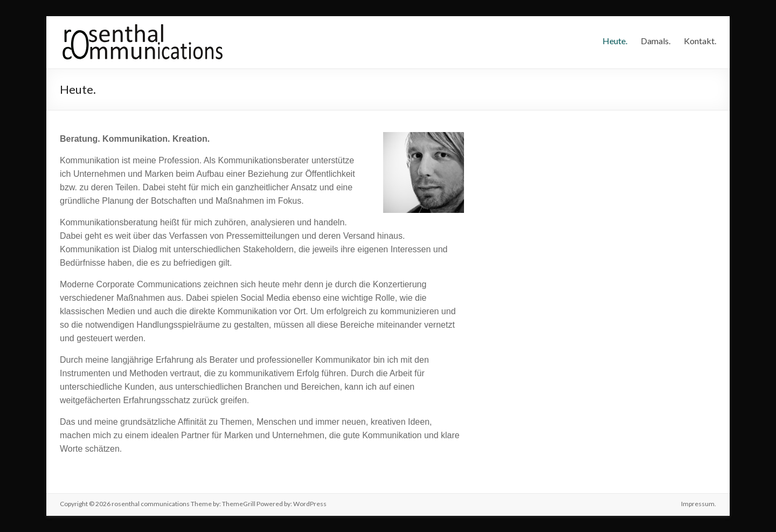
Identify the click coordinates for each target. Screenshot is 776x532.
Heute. (615, 41)
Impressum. (699, 504)
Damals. (656, 41)
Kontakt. (700, 41)
